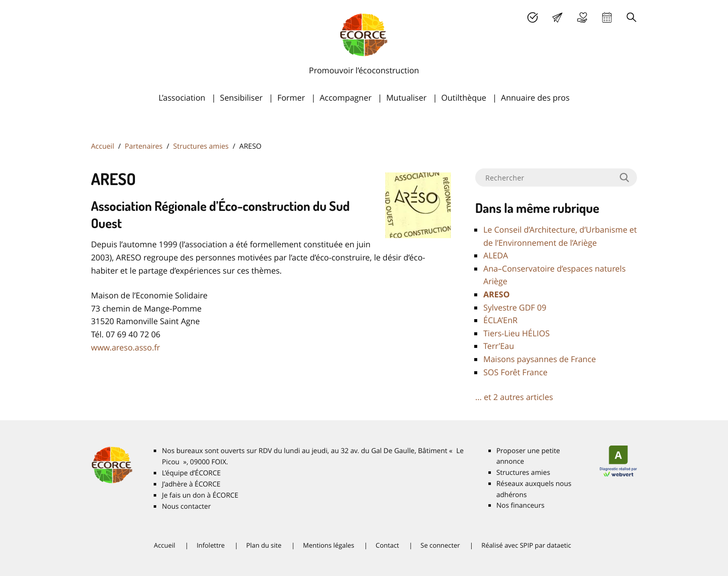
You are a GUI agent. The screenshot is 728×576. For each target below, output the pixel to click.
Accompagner (346, 98)
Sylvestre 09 (515, 307)
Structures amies (201, 146)
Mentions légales (328, 545)
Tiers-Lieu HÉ (516, 333)
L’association (182, 98)
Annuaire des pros (535, 98)
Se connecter (440, 545)
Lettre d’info (557, 17)
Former (291, 98)
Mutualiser (406, 98)
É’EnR (500, 320)
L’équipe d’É (191, 473)
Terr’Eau (499, 346)
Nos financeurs (520, 505)
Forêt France (515, 372)
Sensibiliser (241, 98)
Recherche (632, 17)
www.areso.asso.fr (126, 347)
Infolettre (211, 545)
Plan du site (264, 545)
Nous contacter (186, 506)
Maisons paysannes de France (540, 359)
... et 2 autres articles (514, 397)
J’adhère (533, 17)
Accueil (103, 146)
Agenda (607, 17)
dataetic (559, 545)
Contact (387, 545)
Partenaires (144, 146)
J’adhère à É (191, 484)
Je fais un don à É (582, 17)
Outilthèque (464, 98)
